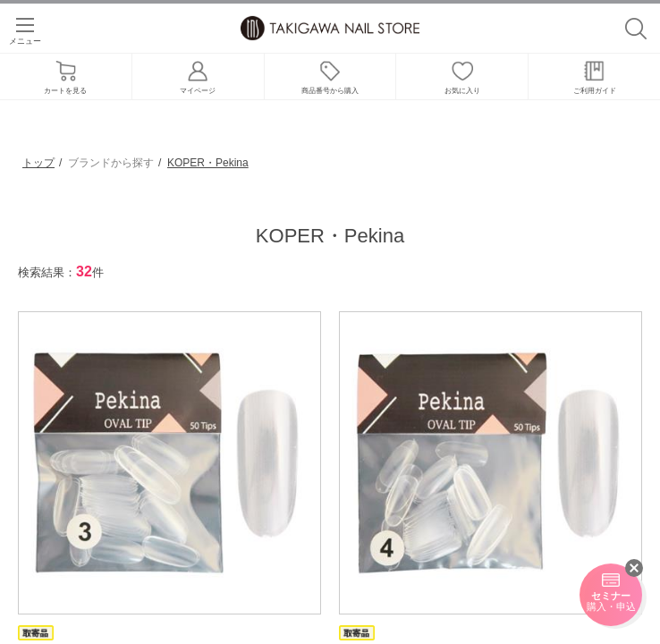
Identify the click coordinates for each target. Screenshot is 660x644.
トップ (38, 163)
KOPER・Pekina (208, 163)
